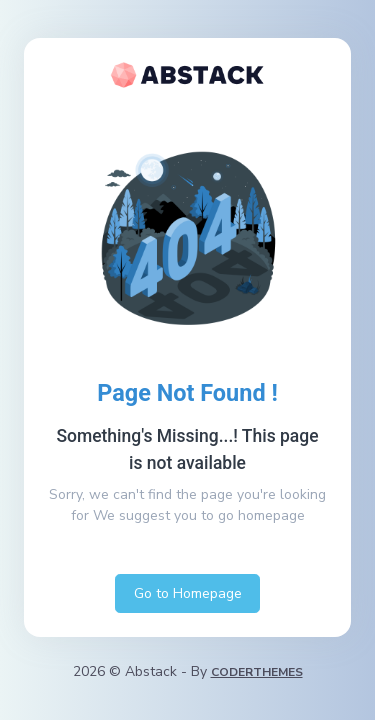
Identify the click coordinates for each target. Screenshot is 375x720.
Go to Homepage (188, 593)
